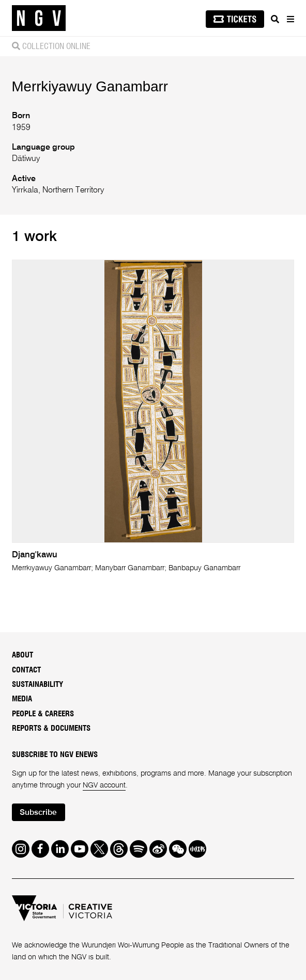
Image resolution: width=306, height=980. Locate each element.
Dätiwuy (26, 159)
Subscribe (38, 813)
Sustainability (37, 685)
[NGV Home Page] (39, 18)
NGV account (104, 785)
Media (22, 699)
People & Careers (43, 714)
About (22, 655)
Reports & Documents (51, 728)
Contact (26, 670)
